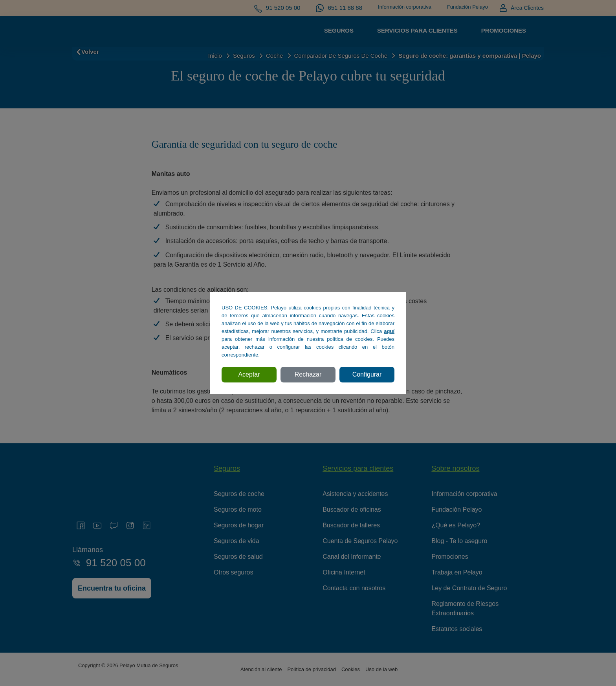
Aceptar (249, 374)
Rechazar (308, 374)
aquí (389, 331)
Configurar (367, 374)
